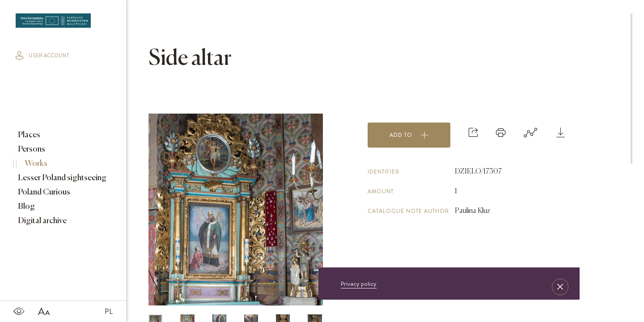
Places (28, 135)
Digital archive (42, 221)
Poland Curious (43, 192)
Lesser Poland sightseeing (61, 178)
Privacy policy (359, 284)
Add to (409, 135)
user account (42, 55)
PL (109, 311)
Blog (26, 207)
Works (35, 164)
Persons (31, 149)
